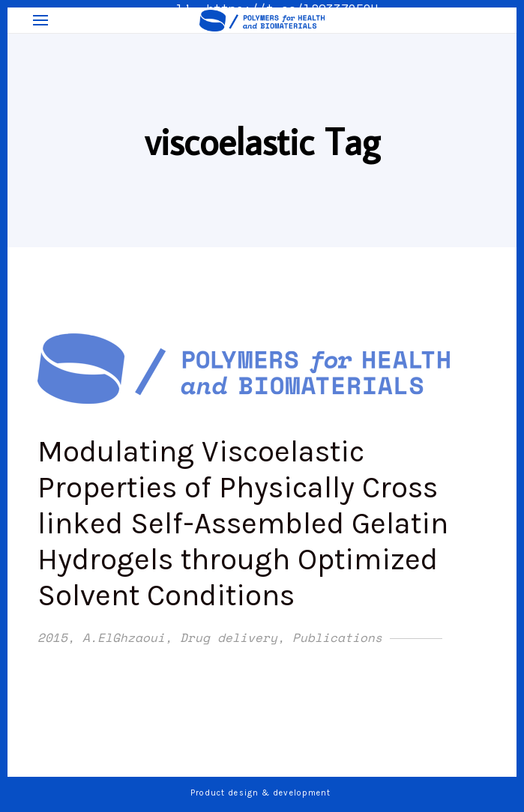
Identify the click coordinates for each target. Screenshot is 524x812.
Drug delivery (229, 637)
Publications (337, 637)
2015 (52, 637)
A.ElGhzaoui (124, 637)
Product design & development (262, 793)
